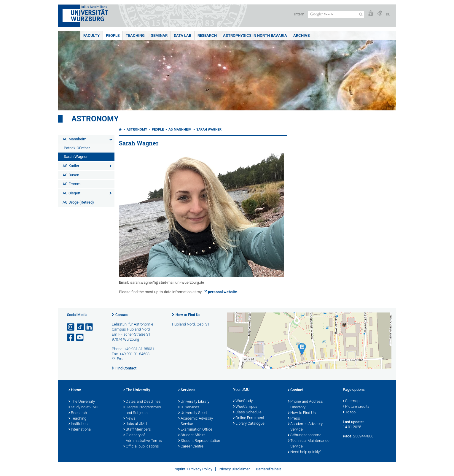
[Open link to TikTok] (80, 327)
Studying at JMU (83, 407)
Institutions (79, 424)
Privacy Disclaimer (234, 469)
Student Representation (199, 441)
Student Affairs (192, 435)
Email (122, 359)
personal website (222, 292)
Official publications (141, 447)
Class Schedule (247, 412)
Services (187, 390)
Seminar (159, 35)
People (113, 35)
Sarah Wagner (76, 157)
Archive (301, 35)
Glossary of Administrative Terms (143, 438)
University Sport (193, 413)
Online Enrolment (249, 418)
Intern (299, 14)
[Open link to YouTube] (80, 338)
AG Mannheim (74, 139)
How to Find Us (188, 315)
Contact (122, 315)
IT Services (189, 407)
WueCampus (245, 407)
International (80, 430)
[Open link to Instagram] (71, 327)
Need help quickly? (305, 452)
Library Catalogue (249, 424)
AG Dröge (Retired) (78, 202)
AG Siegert (71, 193)
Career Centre (191, 447)
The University (82, 402)
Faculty (91, 35)
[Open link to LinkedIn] (90, 327)
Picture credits (356, 407)
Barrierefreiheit (268, 469)
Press (294, 419)
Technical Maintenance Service (309, 444)
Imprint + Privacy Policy (193, 469)
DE (388, 14)
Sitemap (351, 401)
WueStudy (243, 401)
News (129, 419)
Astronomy (95, 119)
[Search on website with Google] (336, 14)
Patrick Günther (77, 148)
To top (349, 412)
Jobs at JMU (135, 424)
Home (75, 390)
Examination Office (195, 430)
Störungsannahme (305, 435)
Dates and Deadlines (142, 402)
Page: (348, 436)
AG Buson (71, 175)
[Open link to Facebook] (71, 338)
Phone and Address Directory (305, 405)
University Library (194, 402)
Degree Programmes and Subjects (142, 410)
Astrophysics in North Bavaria (255, 35)
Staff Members (137, 430)
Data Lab (183, 35)
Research (207, 35)
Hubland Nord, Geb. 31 (191, 324)
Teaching (135, 35)
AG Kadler (71, 166)
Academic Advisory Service (196, 422)
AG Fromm (71, 184)
